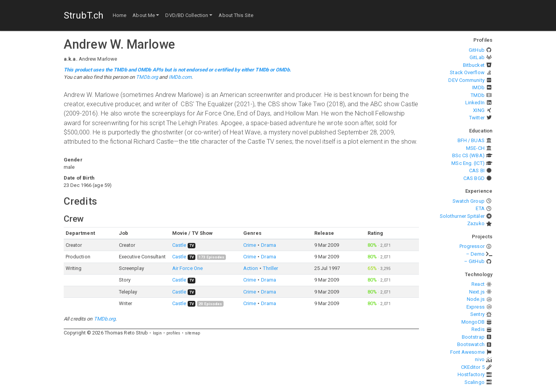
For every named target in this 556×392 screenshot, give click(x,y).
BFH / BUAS (471, 140)
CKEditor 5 (473, 367)
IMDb (478, 87)
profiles (173, 333)
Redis (478, 329)
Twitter (477, 118)
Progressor (472, 246)
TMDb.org (147, 77)
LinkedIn (475, 103)
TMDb (477, 95)
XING (479, 110)
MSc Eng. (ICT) (468, 163)
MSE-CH (475, 148)
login (158, 333)
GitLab (477, 57)
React (478, 284)
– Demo (475, 254)
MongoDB (473, 322)
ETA (480, 208)
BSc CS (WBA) (468, 155)
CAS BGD (474, 178)
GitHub (477, 50)
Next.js (477, 292)
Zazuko (476, 223)
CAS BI (477, 171)
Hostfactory (471, 374)
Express (475, 307)
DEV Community (466, 80)
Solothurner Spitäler (462, 216)
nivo (480, 359)
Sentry (477, 314)
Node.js (476, 299)
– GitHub (474, 261)
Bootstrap (473, 337)
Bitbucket (474, 65)
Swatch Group (469, 201)
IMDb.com (180, 77)
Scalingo (475, 382)
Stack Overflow (467, 72)
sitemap (192, 333)
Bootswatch (471, 344)
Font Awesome (467, 352)
